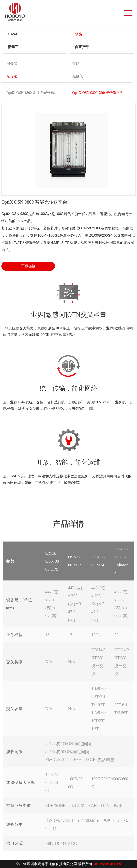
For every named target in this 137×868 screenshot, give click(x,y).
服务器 (12, 64)
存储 (76, 64)
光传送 (12, 76)
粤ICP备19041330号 (108, 864)
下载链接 (28, 266)
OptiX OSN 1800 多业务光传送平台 (34, 93)
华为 (78, 34)
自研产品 (82, 47)
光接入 (78, 76)
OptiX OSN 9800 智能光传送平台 (98, 93)
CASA (13, 34)
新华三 (13, 47)
